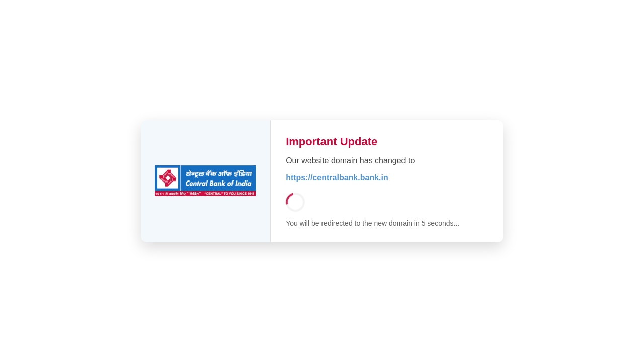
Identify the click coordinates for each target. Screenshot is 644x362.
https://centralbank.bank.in (337, 178)
